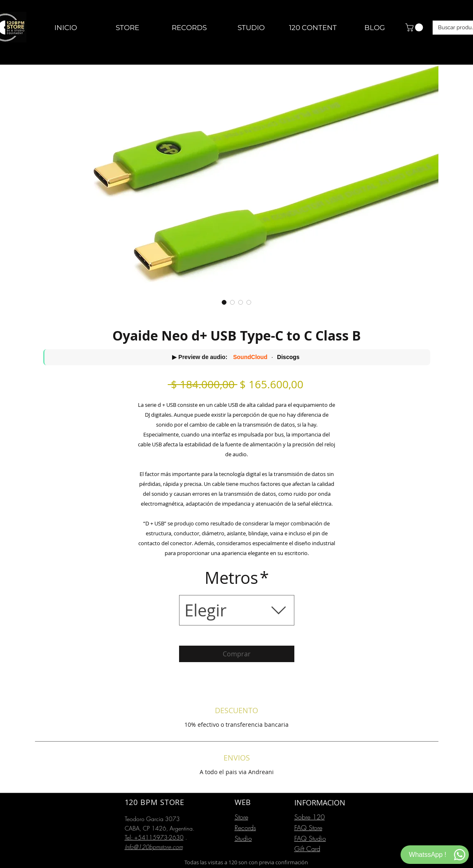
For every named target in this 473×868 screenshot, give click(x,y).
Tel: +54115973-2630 (154, 837)
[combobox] (237, 610)
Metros (237, 578)
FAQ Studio (310, 838)
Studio (243, 838)
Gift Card (307, 849)
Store (241, 817)
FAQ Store (308, 828)
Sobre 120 (310, 817)
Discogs (288, 357)
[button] (415, 27)
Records (245, 828)
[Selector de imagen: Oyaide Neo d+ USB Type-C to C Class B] (224, 302)
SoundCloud (250, 357)
